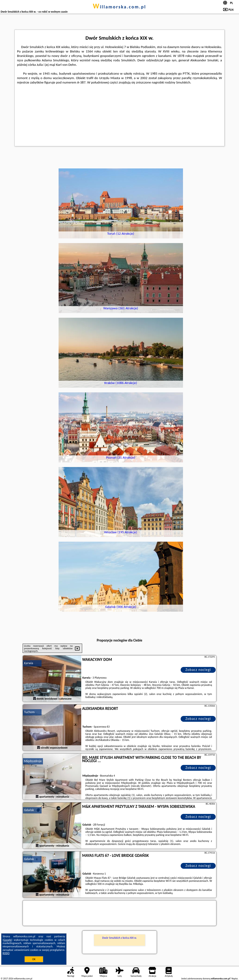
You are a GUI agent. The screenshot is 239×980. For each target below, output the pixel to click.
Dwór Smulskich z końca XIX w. (119, 938)
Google (8, 940)
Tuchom (29, 712)
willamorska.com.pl (120, 7)
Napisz (235, 978)
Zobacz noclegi (198, 670)
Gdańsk (29, 810)
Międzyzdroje (33, 761)
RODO (6, 953)
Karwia (29, 663)
